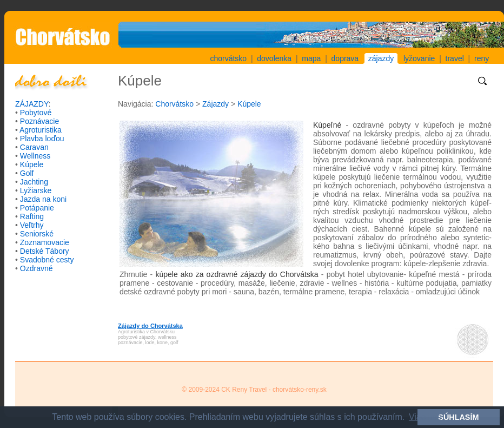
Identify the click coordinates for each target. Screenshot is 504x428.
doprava (345, 58)
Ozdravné (37, 268)
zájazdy (381, 58)
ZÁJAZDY (32, 104)
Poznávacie (39, 121)
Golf (27, 173)
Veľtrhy (32, 225)
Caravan (34, 147)
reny (482, 58)
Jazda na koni (43, 199)
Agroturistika (41, 130)
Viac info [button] (425, 417)
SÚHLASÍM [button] (458, 417)
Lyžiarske (36, 190)
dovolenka (274, 58)
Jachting (34, 182)
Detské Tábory (45, 251)
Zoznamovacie (45, 242)
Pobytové (36, 113)
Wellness (35, 156)
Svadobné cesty (47, 260)
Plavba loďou (42, 139)
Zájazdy (215, 104)
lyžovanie (419, 58)
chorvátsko (228, 58)
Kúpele (32, 164)
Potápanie (37, 208)
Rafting (32, 216)
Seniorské (37, 234)
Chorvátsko (174, 104)
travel (455, 58)
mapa (311, 58)
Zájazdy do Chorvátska (150, 326)
